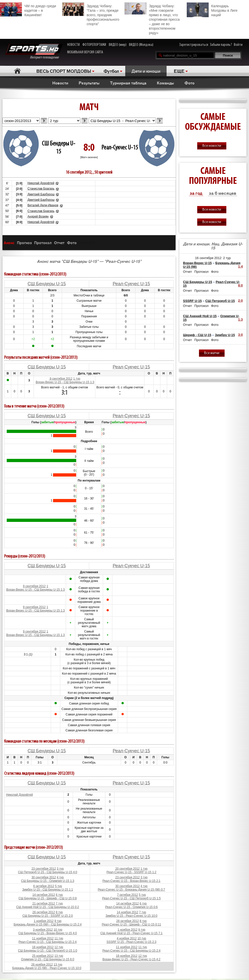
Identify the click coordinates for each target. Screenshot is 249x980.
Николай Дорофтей (41, 183)
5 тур (59, 886)
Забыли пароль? (221, 45)
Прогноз (24, 243)
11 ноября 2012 (43, 938)
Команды (165, 83)
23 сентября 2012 (44, 869)
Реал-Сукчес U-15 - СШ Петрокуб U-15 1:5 (131, 898)
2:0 (240, 301)
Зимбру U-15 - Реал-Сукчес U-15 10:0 (131, 916)
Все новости (212, 146)
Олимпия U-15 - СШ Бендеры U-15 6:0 (47, 959)
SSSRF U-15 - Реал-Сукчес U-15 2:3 (131, 942)
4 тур (60, 877)
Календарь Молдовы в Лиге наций (212, 10)
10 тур (58, 930)
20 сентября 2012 (127, 869)
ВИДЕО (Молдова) (141, 45)
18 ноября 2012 (43, 947)
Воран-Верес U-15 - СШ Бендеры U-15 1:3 (65, 382)
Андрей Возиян (38, 216)
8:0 (240, 285)
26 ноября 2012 (42, 965)
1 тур (77, 379)
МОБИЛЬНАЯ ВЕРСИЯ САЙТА (85, 52)
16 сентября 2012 (208, 258)
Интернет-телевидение (34, 52)
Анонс (9, 243)
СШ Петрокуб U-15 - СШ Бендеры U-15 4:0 (48, 872)
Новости (60, 83)
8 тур (59, 912)
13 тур (59, 956)
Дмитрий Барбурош (41, 194)
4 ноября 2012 (127, 938)
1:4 (240, 266)
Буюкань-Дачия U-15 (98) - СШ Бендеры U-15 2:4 (48, 924)
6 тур (59, 895)
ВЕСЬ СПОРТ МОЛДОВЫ (64, 71)
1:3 (240, 319)
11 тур (59, 938)
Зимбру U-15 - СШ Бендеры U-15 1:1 (48, 890)
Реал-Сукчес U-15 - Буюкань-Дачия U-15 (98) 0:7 (131, 890)
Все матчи (212, 353)
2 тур (227, 258)
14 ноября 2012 (127, 912)
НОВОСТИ (73, 45)
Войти (238, 45)
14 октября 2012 (44, 895)
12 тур (59, 947)
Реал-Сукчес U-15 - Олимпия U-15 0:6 (131, 907)
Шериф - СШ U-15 (197, 335)
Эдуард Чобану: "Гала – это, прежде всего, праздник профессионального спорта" (91, 14)
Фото (189, 83)
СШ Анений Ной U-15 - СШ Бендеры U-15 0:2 (48, 907)
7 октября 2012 (127, 895)
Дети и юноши (146, 71)
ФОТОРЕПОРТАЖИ (94, 45)
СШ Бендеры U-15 (47, 284)
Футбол (111, 71)
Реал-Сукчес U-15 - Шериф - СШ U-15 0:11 (131, 924)
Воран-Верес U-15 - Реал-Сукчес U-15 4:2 (131, 959)
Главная (18, 71)
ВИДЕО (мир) (118, 45)
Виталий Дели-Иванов (43, 205)
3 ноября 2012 (43, 930)
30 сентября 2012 (44, 877)
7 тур (59, 904)
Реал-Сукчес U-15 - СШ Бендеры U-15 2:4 (48, 942)
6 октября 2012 (44, 886)
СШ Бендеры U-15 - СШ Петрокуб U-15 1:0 (48, 951)
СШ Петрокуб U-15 (220, 301)
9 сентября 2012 (61, 379)
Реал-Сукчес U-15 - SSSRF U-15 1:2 (131, 872)
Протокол (43, 243)
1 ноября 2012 (44, 921)
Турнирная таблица (128, 83)
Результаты (89, 83)
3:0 (240, 335)
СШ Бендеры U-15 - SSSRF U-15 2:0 (48, 916)
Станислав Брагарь (41, 189)
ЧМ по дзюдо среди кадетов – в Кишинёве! (28, 10)
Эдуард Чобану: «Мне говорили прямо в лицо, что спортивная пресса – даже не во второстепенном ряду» (152, 19)
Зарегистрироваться (194, 45)
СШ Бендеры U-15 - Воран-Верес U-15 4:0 (48, 933)
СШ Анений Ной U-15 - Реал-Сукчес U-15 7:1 (131, 933)
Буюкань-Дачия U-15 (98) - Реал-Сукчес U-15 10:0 (47, 968)
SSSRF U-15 (192, 301)
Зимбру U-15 (225, 335)
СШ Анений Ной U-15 (200, 316)
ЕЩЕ (179, 71)
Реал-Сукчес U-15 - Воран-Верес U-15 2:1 (131, 881)
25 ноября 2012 (43, 956)
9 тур (58, 921)
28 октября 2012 (44, 912)
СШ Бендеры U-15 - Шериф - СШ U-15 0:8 (48, 898)
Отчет (59, 243)
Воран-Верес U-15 (197, 263)
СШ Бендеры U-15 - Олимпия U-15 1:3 (47, 881)
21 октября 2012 (44, 904)
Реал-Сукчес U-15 (120, 148)
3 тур (60, 869)
